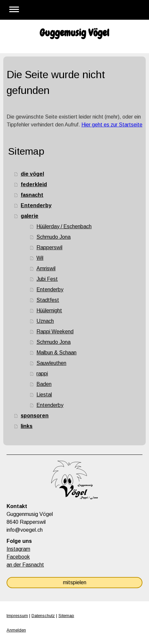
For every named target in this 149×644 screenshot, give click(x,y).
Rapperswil (49, 247)
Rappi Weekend (55, 332)
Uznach (45, 321)
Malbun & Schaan (56, 353)
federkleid (34, 184)
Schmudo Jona (53, 237)
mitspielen (75, 582)
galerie (30, 216)
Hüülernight (49, 311)
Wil (40, 258)
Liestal (44, 395)
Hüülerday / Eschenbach (64, 226)
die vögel (32, 174)
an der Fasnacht (25, 565)
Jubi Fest (47, 279)
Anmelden (16, 630)
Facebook (18, 557)
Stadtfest (48, 300)
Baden (44, 384)
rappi (42, 374)
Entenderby (36, 205)
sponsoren (35, 416)
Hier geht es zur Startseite (112, 125)
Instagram (18, 549)
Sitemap (66, 616)
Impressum (17, 616)
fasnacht (32, 195)
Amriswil (46, 268)
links (27, 426)
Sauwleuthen (51, 363)
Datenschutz (43, 616)
